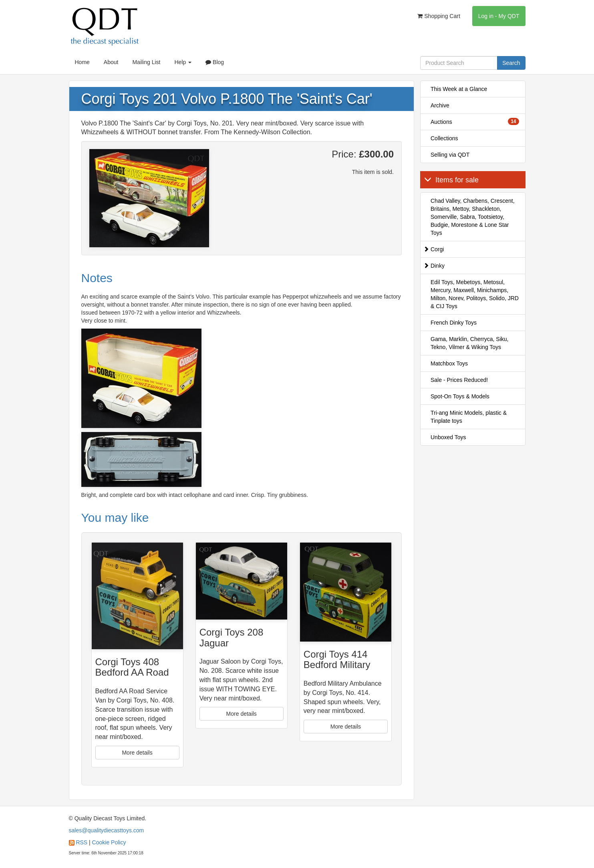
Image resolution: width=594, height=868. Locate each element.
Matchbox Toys (449, 363)
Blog (215, 62)
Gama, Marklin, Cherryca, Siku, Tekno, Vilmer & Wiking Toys (470, 343)
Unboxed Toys (448, 437)
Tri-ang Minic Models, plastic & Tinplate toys (469, 417)
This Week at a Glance (459, 89)
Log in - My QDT (499, 16)
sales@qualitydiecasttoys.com (107, 830)
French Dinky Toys (454, 323)
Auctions (475, 121)
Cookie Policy (109, 842)
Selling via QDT (450, 155)
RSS (82, 842)
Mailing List (146, 62)
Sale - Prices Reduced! (459, 380)
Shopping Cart (439, 16)
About (111, 62)
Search (511, 63)
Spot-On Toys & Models (460, 396)
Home (82, 62)
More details (137, 753)
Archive (440, 105)
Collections (444, 138)
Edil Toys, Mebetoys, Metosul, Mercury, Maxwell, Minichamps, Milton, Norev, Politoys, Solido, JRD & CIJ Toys (475, 294)
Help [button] (183, 62)
